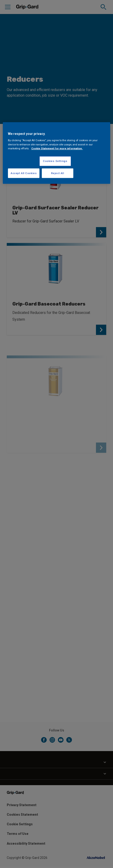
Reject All (58, 173)
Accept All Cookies (24, 173)
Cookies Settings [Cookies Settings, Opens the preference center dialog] (55, 161)
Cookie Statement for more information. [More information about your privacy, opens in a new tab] (57, 148)
